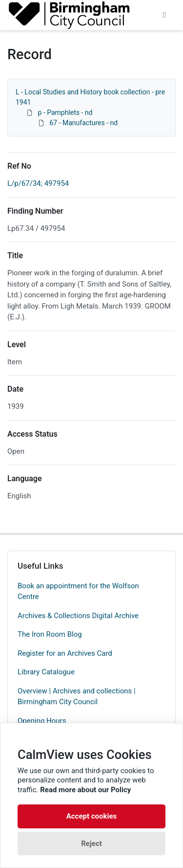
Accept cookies (92, 816)
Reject (91, 844)
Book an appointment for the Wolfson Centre (78, 591)
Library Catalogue (46, 672)
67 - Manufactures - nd (83, 123)
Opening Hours (42, 721)
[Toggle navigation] (164, 15)
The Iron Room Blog (50, 634)
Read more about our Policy (85, 790)
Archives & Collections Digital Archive (78, 616)
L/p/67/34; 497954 (38, 183)
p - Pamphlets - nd (65, 112)
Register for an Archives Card (65, 653)
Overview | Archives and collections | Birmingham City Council (77, 697)
